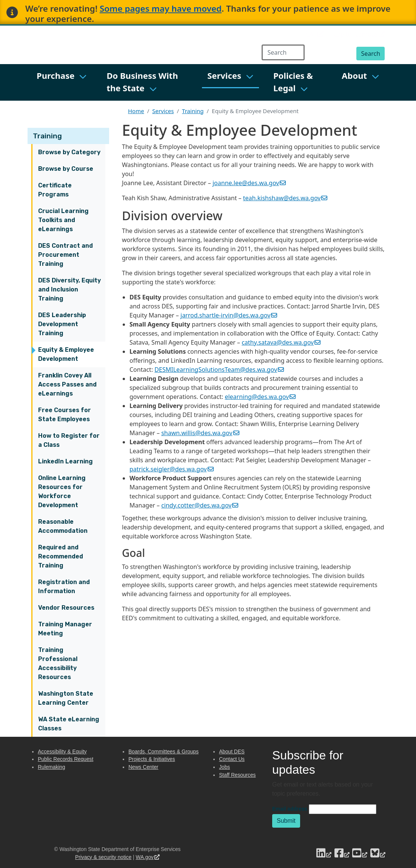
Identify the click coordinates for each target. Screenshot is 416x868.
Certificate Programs (55, 190)
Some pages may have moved (161, 8)
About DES (232, 752)
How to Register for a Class (69, 440)
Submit (286, 821)
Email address (290, 809)
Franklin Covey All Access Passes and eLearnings (67, 384)
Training (47, 136)
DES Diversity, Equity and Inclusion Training (69, 289)
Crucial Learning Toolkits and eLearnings (63, 220)
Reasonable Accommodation (63, 526)
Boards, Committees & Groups (163, 752)
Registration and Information (64, 587)
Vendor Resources (66, 608)
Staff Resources (237, 775)
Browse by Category (69, 152)
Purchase (55, 75)
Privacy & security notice (103, 857)
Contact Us (232, 759)
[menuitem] (62, 82)
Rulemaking (51, 767)
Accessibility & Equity (62, 752)
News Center (143, 767)
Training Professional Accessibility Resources (58, 663)
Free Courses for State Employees (65, 415)
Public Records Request (65, 759)
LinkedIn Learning (65, 461)
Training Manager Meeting (65, 629)
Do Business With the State (142, 82)
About (354, 75)
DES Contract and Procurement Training (65, 255)
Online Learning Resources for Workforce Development (62, 492)
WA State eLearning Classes (69, 724)
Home (136, 111)
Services (224, 75)
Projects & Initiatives (152, 759)
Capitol (359, 34)
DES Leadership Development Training (62, 324)
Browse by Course (66, 169)
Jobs (224, 767)
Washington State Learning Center (66, 698)
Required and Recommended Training (61, 556)
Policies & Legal (293, 82)
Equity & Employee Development (66, 354)
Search (371, 54)
